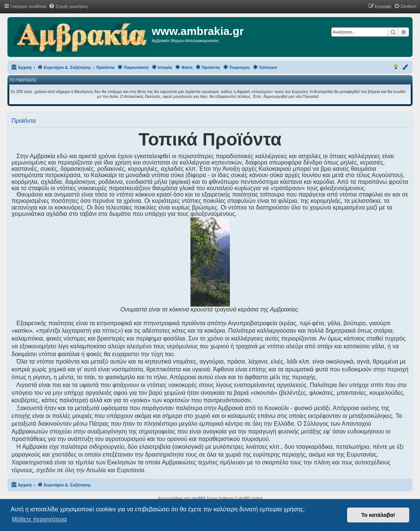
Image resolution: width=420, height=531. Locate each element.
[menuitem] (68, 6)
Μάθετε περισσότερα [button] (39, 519)
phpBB (198, 498)
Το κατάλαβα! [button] (378, 515)
